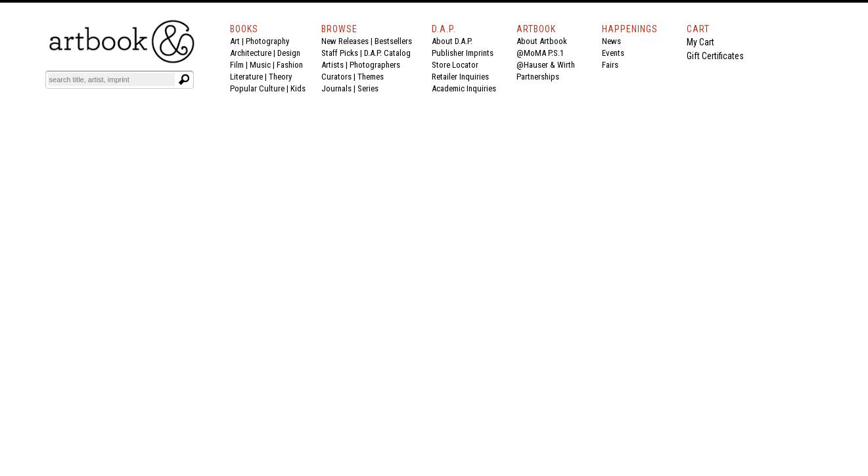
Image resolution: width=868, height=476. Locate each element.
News (611, 41)
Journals (336, 88)
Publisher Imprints (463, 53)
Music (260, 65)
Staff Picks (340, 53)
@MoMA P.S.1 (540, 53)
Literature (246, 77)
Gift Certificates (715, 56)
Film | (240, 65)
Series (368, 88)
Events (613, 53)
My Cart (700, 42)
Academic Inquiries (464, 88)
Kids (298, 88)
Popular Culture (257, 88)
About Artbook (542, 41)
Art (235, 41)
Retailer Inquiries (460, 77)
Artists (332, 65)
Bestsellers (393, 41)
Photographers (375, 65)
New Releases (345, 41)
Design (289, 53)
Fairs (610, 65)
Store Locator (455, 65)
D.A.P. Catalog (387, 53)
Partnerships (538, 77)
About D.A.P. (452, 41)
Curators (336, 77)
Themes (371, 77)
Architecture (251, 53)
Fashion (290, 65)
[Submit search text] (184, 80)
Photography (267, 41)
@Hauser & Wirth (546, 65)
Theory (280, 77)
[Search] (112, 80)
